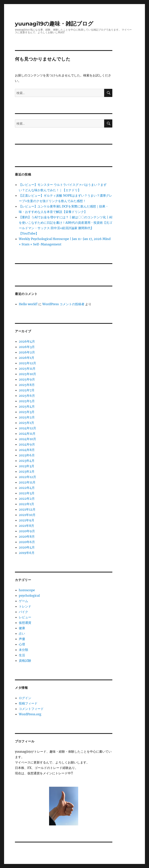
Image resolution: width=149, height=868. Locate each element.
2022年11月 (27, 482)
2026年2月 (27, 352)
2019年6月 (27, 553)
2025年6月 (27, 396)
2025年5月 (27, 401)
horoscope (27, 590)
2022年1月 (26, 504)
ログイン (25, 698)
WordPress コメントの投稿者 (63, 304)
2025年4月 (27, 406)
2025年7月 (27, 390)
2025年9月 (27, 379)
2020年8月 (27, 536)
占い (22, 633)
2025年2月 (27, 417)
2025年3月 (27, 412)
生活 (22, 655)
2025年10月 (27, 374)
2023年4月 (27, 461)
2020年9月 (27, 531)
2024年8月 (27, 450)
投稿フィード (28, 703)
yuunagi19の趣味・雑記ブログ (54, 24)
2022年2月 (27, 499)
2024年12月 (27, 428)
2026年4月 (27, 341)
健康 (22, 628)
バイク (23, 612)
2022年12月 (27, 477)
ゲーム (23, 601)
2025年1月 (26, 423)
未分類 (23, 650)
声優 (22, 639)
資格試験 (25, 661)
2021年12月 (27, 509)
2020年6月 (27, 542)
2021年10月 (27, 515)
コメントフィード (31, 709)
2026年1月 (27, 358)
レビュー (25, 617)
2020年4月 (27, 547)
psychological (29, 596)
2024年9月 (27, 444)
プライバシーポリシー (67, 866)
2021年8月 (26, 526)
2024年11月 (27, 434)
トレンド (25, 606)
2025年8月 (27, 385)
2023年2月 (27, 471)
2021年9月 (27, 520)
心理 (22, 644)
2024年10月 (27, 439)
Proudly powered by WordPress (102, 866)
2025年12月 (27, 363)
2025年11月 (27, 368)
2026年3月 (27, 347)
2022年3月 (27, 493)
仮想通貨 (25, 623)
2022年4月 (27, 488)
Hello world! (28, 304)
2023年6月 (27, 455)
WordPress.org (30, 714)
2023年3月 (27, 466)
